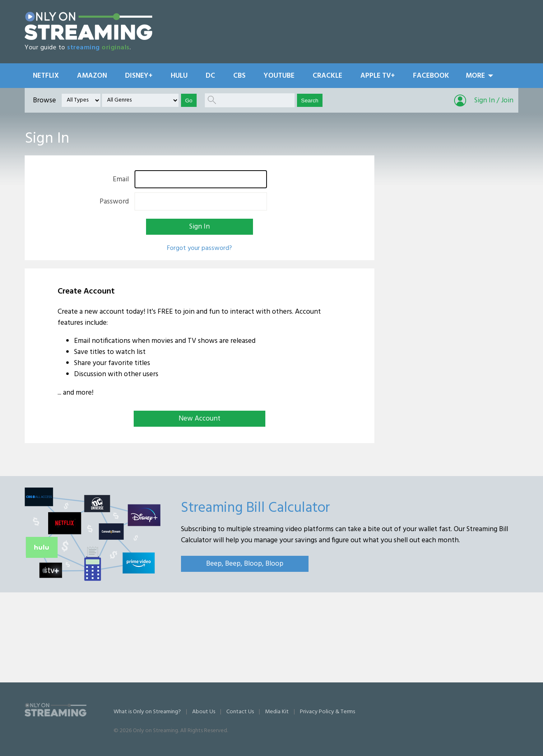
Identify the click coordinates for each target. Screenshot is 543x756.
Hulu (179, 76)
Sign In (200, 227)
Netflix (46, 76)
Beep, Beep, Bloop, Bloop (245, 564)
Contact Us (240, 712)
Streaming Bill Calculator (255, 508)
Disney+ (139, 76)
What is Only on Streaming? (147, 712)
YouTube (279, 76)
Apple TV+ (378, 76)
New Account (200, 419)
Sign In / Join (494, 101)
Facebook (431, 76)
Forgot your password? (200, 248)
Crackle (327, 76)
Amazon (92, 76)
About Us (204, 712)
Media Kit (277, 712)
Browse (44, 101)
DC (210, 76)
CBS (239, 76)
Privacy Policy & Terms (327, 712)
